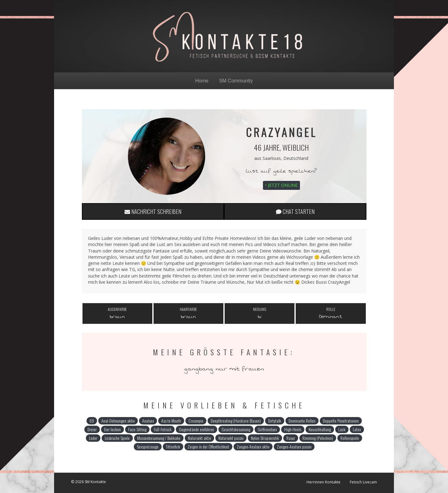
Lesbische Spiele (117, 438)
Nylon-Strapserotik (265, 438)
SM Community (236, 81)
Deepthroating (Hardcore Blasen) (236, 421)
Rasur (291, 438)
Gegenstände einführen (197, 429)
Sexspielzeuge (148, 447)
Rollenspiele (350, 438)
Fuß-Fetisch (163, 429)
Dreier (92, 429)
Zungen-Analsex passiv (294, 447)
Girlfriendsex (267, 429)
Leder (93, 438)
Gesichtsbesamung (236, 429)
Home (202, 81)
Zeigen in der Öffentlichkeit (208, 447)
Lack (342, 429)
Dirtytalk (275, 421)
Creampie (196, 421)
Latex (357, 429)
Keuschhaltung (320, 429)
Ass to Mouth (171, 421)
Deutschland (296, 158)
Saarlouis (272, 158)
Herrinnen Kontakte (323, 482)
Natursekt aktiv (199, 438)
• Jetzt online (281, 185)
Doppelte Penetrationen (341, 421)
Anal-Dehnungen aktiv (118, 421)
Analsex (148, 421)
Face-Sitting (137, 429)
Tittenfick (173, 447)
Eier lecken (112, 429)
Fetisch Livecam (363, 482)
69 (92, 421)
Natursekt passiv (231, 438)
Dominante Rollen (302, 421)
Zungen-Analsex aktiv (253, 447)
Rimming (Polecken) (318, 438)
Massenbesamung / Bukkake (159, 438)
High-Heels (293, 429)
